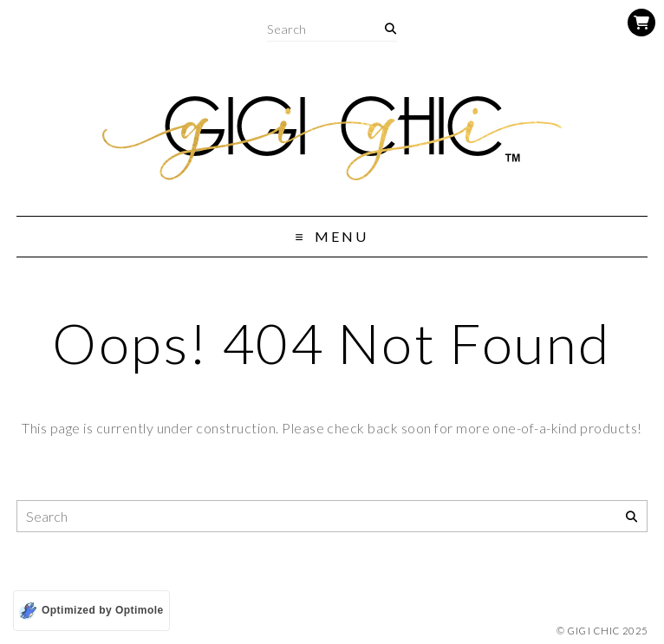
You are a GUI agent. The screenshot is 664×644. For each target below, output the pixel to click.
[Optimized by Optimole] (91, 611)
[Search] (391, 29)
